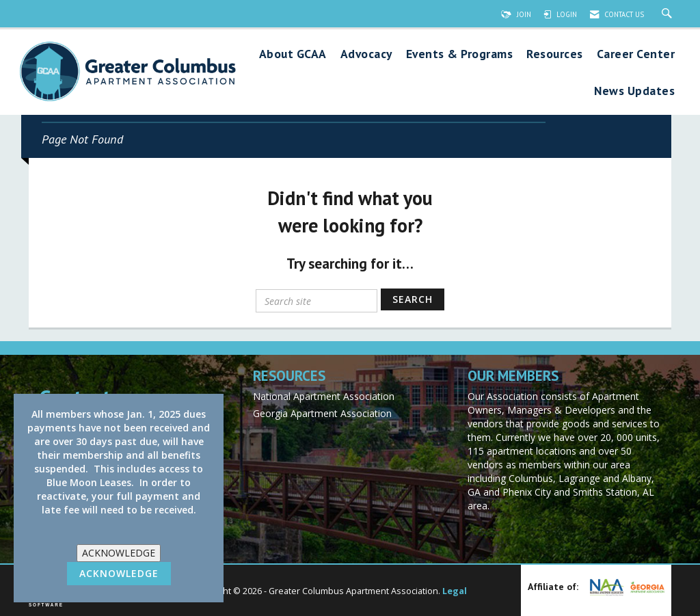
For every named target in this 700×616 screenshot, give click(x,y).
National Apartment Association (324, 396)
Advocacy (366, 54)
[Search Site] (669, 14)
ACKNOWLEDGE (119, 553)
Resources (555, 54)
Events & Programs (460, 54)
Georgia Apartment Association (322, 413)
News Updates (634, 91)
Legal (455, 591)
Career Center (636, 54)
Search (413, 299)
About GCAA (293, 54)
